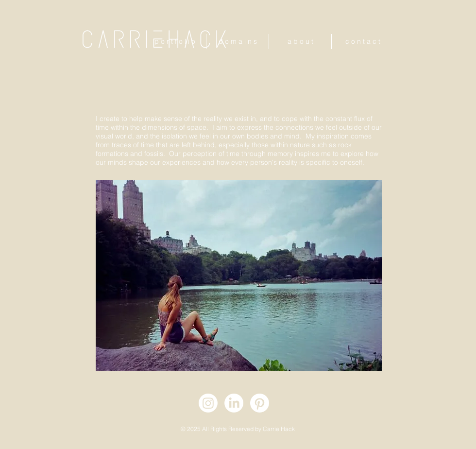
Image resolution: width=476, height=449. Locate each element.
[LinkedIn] (234, 403)
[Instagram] (208, 403)
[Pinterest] (260, 403)
